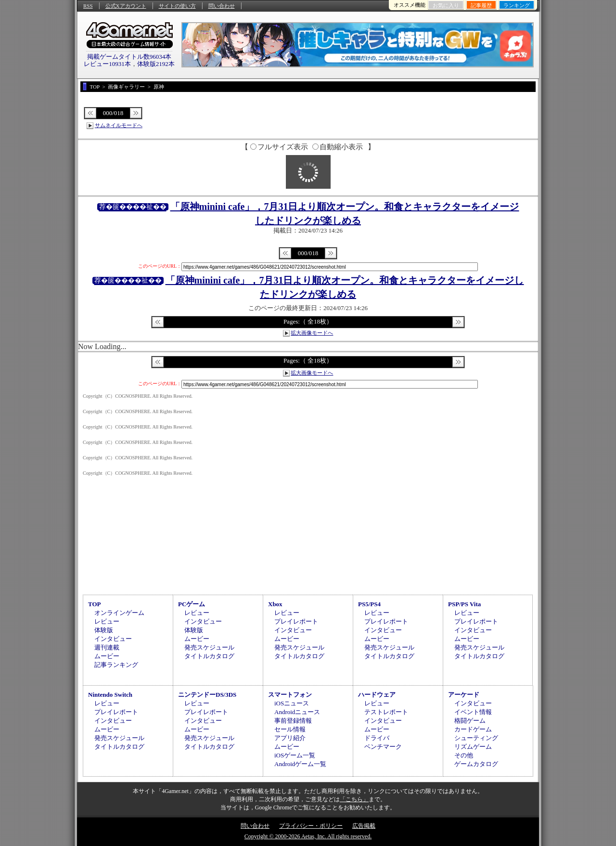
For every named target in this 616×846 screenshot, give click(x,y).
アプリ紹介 (290, 738)
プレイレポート (296, 621)
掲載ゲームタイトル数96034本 (129, 57)
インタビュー (113, 639)
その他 (464, 755)
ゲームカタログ (476, 764)
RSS (88, 6)
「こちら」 (354, 799)
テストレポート (386, 712)
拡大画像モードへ (312, 333)
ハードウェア (377, 695)
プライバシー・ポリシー (311, 826)
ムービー (107, 656)
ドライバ (377, 738)
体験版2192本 (156, 64)
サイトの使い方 (177, 6)
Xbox (275, 604)
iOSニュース (292, 703)
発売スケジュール (209, 647)
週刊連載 (107, 647)
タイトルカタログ (209, 656)
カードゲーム (473, 729)
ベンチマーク (383, 747)
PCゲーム (192, 604)
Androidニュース (297, 712)
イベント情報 (473, 712)
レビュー (107, 621)
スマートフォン (290, 695)
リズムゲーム (473, 747)
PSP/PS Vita (464, 604)
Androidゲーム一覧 (300, 764)
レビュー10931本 (107, 64)
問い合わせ (222, 6)
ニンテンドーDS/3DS (207, 695)
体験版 (104, 630)
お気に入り (446, 5)
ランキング (517, 5)
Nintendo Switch (110, 695)
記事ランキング (116, 665)
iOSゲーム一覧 (295, 755)
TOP (95, 604)
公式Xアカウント (126, 6)
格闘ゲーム (470, 721)
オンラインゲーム (119, 613)
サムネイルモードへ (119, 125)
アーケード (464, 695)
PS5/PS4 (369, 604)
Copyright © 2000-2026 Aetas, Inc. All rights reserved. (308, 836)
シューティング (476, 738)
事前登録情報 (293, 721)
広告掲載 (364, 826)
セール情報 (290, 729)
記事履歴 (481, 5)
